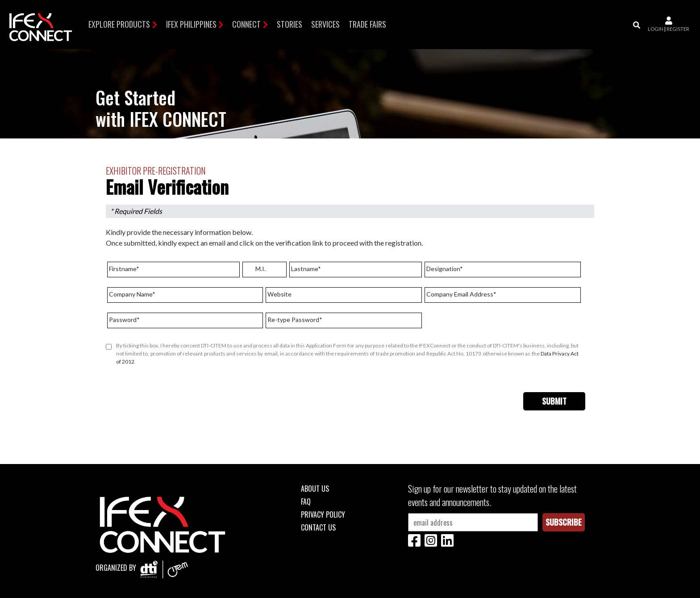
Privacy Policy (323, 514)
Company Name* (132, 294)
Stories (290, 24)
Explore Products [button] (119, 24)
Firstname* (124, 269)
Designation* (445, 269)
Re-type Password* (295, 320)
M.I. (260, 269)
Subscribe (564, 522)
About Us (315, 489)
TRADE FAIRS (367, 24)
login (656, 29)
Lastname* (306, 269)
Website (279, 294)
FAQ (306, 502)
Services (325, 24)
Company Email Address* (461, 294)
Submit (554, 401)
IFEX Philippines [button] (191, 24)
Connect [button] (246, 24)
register (678, 29)
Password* (124, 320)
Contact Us (318, 527)
